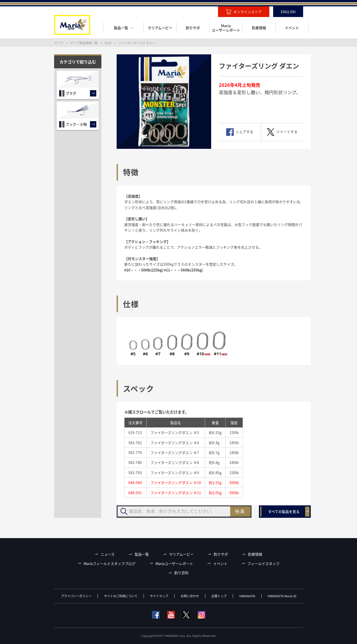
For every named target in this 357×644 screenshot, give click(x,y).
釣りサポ (221, 554)
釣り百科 (181, 573)
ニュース (108, 554)
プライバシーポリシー (76, 596)
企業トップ (219, 596)
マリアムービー (181, 554)
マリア (59, 43)
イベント (220, 564)
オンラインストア (247, 12)
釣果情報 (255, 554)
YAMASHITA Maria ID (282, 596)
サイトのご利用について (121, 596)
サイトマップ (159, 596)
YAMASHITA (247, 596)
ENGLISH (288, 12)
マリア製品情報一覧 (84, 43)
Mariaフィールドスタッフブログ (110, 564)
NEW (108, 43)
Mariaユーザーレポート (174, 564)
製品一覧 (142, 554)
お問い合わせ (190, 596)
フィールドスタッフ (263, 564)
